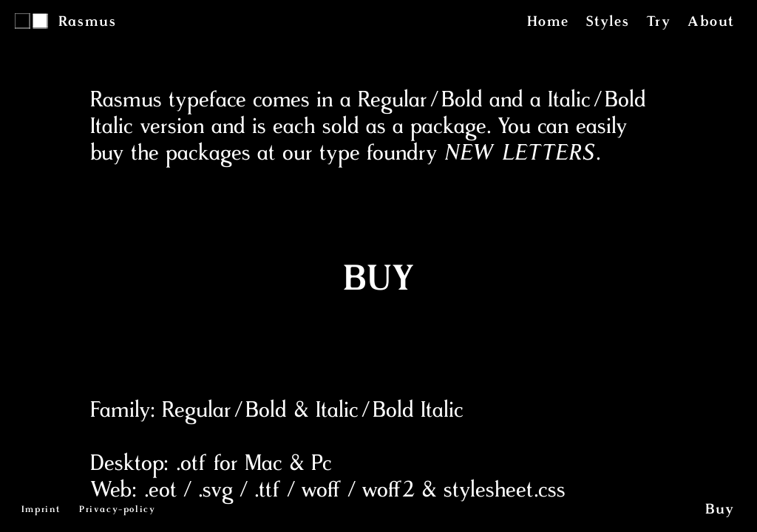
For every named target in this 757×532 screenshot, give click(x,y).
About (711, 22)
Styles (608, 22)
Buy (720, 510)
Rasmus (88, 22)
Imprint (41, 510)
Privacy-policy (117, 510)
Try (658, 22)
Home (548, 22)
